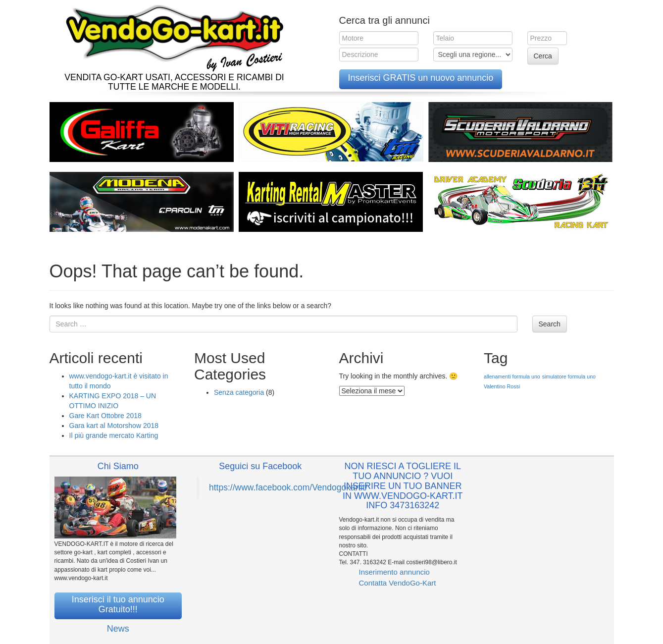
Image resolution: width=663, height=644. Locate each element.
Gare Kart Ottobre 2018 (105, 416)
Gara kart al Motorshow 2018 (114, 426)
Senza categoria (239, 392)
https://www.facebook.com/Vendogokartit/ (288, 487)
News (118, 629)
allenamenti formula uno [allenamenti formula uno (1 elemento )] (512, 376)
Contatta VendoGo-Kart (398, 583)
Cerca (543, 56)
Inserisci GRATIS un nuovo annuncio (421, 78)
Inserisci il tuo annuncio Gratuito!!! (118, 604)
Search (550, 324)
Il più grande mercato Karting (114, 435)
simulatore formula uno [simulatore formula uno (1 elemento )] (569, 376)
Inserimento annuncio (394, 572)
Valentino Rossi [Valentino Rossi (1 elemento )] (502, 386)
